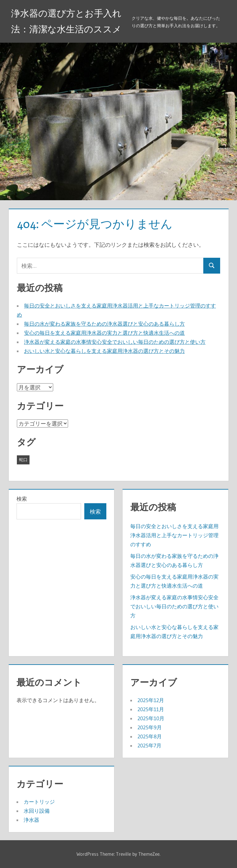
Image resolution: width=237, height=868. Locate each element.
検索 (22, 499)
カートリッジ (39, 802)
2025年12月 (151, 700)
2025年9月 (150, 727)
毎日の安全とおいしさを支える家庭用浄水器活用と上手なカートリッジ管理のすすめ (174, 535)
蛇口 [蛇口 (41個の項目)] (23, 460)
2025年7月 (149, 745)
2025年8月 (150, 736)
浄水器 (31, 820)
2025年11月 (151, 709)
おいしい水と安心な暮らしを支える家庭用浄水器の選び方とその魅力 (104, 351)
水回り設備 (37, 811)
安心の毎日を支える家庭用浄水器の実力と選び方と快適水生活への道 (104, 333)
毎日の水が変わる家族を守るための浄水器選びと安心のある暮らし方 (104, 324)
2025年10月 (151, 718)
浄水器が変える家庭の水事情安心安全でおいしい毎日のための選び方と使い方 (115, 342)
